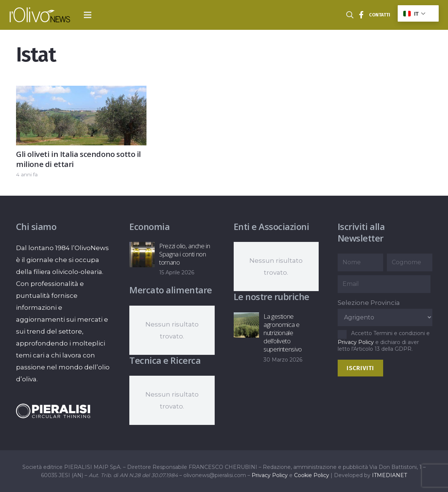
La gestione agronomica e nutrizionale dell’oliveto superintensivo (282, 333)
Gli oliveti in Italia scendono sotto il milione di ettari (78, 159)
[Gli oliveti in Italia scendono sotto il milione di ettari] (81, 92)
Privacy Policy (356, 342)
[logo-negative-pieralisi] (53, 411)
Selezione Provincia (369, 303)
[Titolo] (362, 15)
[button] (88, 15)
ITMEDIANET (389, 475)
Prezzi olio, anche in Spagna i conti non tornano (185, 254)
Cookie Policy (312, 475)
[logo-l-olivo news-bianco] (40, 15)
